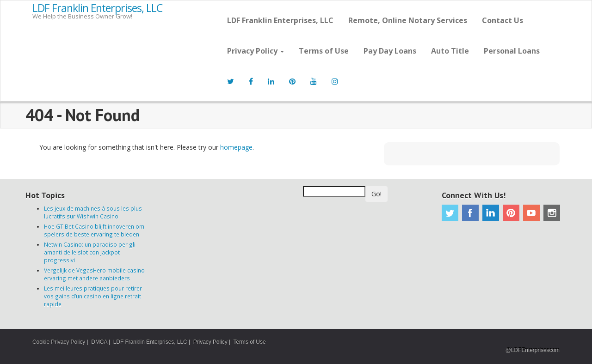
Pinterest (511, 213)
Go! (376, 194)
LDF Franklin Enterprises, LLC (97, 8)
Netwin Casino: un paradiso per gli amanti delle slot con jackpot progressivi (90, 252)
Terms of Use (324, 51)
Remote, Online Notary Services (408, 20)
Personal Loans (512, 51)
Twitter (450, 213)
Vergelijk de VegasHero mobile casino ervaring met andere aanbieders (94, 274)
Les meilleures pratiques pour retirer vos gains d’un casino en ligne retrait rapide (93, 296)
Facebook (470, 213)
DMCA (99, 342)
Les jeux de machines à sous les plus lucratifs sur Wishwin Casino (93, 212)
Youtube (531, 213)
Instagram (552, 213)
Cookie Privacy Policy (59, 342)
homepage (236, 147)
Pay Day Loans (390, 51)
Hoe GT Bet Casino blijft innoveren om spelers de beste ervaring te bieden (94, 230)
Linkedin (491, 213)
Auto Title (450, 51)
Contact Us (503, 20)
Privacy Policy (256, 51)
